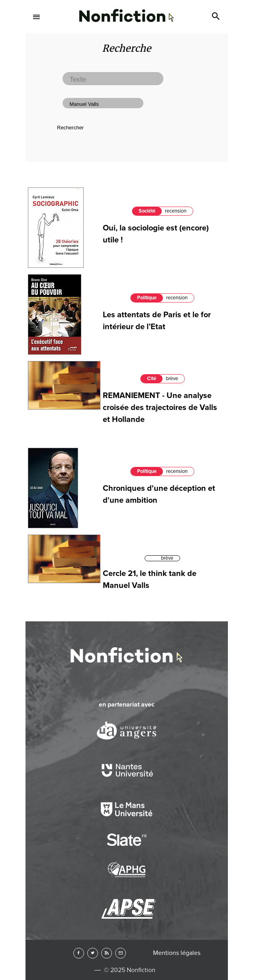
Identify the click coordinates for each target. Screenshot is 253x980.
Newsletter (121, 953)
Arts (126, 94)
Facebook (79, 953)
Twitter (93, 953)
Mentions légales (177, 953)
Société (147, 211)
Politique (147, 298)
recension (176, 211)
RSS (107, 953)
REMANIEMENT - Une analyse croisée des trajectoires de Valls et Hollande (160, 408)
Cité (152, 379)
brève (172, 379)
